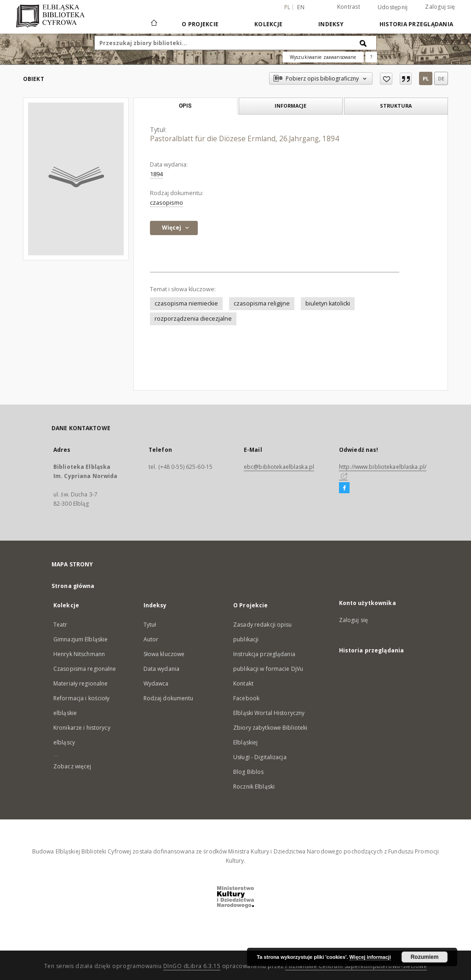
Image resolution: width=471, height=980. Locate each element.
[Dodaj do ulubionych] (386, 79)
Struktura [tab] (396, 106)
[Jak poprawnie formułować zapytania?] (371, 57)
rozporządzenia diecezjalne (193, 319)
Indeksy (331, 24)
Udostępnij (393, 7)
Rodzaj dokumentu (169, 698)
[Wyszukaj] (363, 43)
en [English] (301, 7)
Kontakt (243, 683)
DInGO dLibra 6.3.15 (192, 966)
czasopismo (167, 203)
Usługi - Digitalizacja (260, 757)
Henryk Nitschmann (79, 654)
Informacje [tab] (290, 106)
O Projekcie (200, 24)
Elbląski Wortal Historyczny (269, 713)
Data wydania (161, 669)
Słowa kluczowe (164, 654)
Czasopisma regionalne (85, 669)
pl (426, 78)
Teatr (60, 625)
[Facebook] (344, 488)
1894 (156, 174)
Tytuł (150, 625)
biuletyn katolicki (328, 303)
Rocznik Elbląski (254, 787)
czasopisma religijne (262, 303)
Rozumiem (425, 957)
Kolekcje (268, 24)
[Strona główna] (153, 24)
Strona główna (73, 586)
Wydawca (156, 683)
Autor (151, 639)
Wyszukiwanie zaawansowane (323, 57)
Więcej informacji (370, 957)
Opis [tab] (185, 106)
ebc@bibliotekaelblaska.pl (279, 467)
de (441, 78)
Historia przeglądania (416, 24)
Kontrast (349, 7)
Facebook (246, 698)
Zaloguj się (440, 7)
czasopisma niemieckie (186, 303)
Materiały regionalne (80, 683)
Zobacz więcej (72, 766)
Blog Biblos (248, 772)
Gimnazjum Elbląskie (80, 639)
